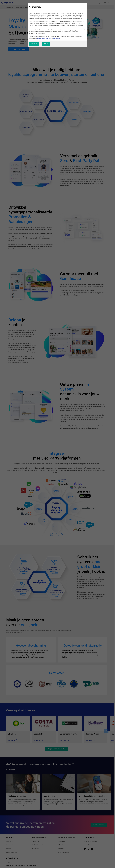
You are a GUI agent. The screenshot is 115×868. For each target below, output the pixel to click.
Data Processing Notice (44, 38)
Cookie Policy (57, 38)
